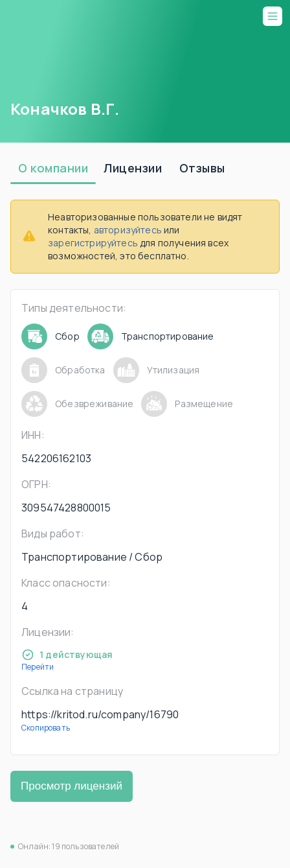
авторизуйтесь (128, 230)
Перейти (38, 667)
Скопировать (46, 728)
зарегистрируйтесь (93, 243)
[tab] (53, 169)
